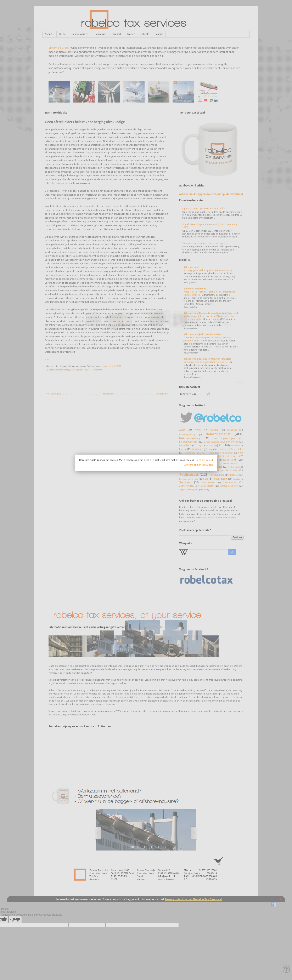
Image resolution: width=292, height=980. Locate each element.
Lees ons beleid (204, 460)
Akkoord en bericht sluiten (199, 465)
